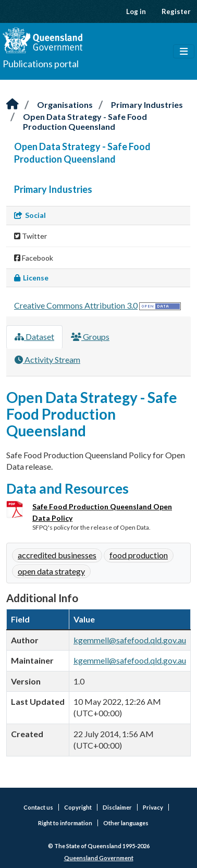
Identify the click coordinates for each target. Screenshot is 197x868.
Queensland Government (99, 858)
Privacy (153, 807)
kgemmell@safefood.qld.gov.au (130, 640)
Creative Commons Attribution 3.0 (76, 305)
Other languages (126, 823)
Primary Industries (147, 105)
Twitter (30, 236)
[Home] (13, 105)
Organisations (65, 105)
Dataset (34, 337)
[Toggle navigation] (184, 52)
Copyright (78, 807)
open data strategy (51, 571)
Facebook (34, 258)
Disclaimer (117, 807)
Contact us (38, 807)
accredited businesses (57, 555)
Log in (136, 11)
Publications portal (41, 64)
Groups (90, 337)
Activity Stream (47, 359)
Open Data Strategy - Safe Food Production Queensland (85, 121)
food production (139, 555)
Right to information (65, 823)
